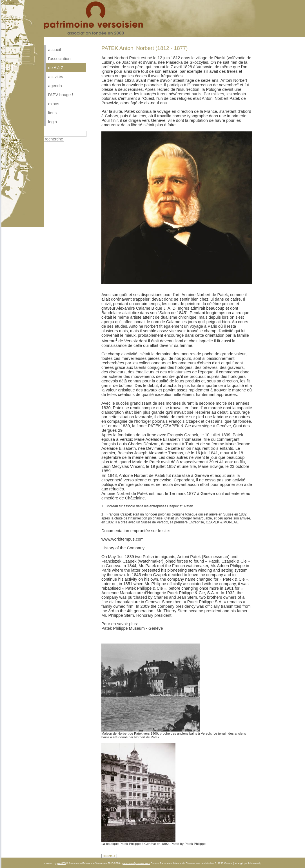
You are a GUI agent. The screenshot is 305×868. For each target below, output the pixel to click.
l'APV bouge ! (61, 95)
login (53, 122)
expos (54, 104)
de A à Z (56, 68)
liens (52, 113)
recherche (54, 139)
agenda (55, 86)
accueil (55, 50)
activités (56, 77)
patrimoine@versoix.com (136, 863)
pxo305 (61, 863)
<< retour (109, 856)
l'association (59, 59)
